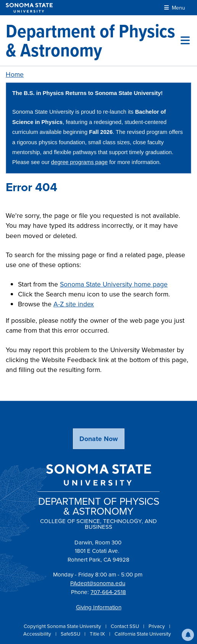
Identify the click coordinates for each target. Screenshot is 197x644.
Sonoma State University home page (114, 284)
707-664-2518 (108, 592)
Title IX (98, 634)
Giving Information (99, 607)
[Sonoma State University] (29, 8)
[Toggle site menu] (185, 40)
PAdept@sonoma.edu (98, 583)
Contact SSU (125, 626)
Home (15, 74)
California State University (143, 634)
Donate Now (99, 439)
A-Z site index (74, 304)
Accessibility (38, 634)
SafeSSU (71, 634)
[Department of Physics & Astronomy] (93, 40)
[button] (188, 635)
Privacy (157, 626)
